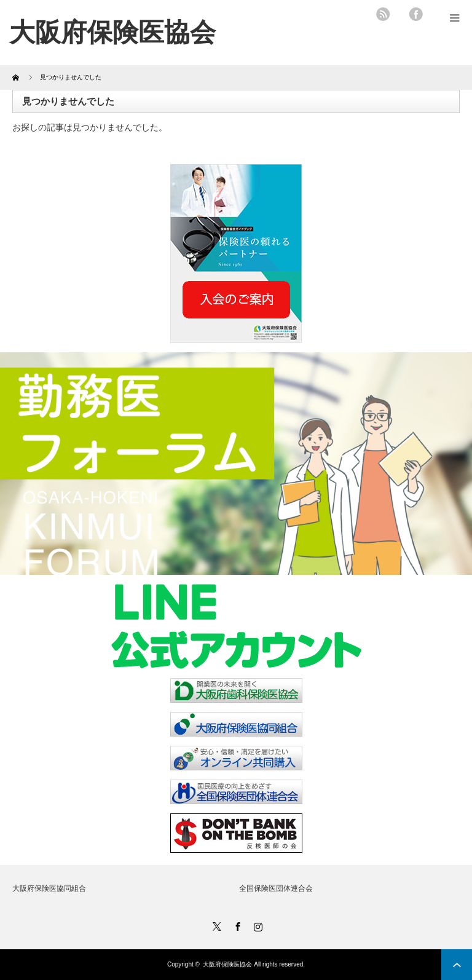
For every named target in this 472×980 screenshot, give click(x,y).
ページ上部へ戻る (457, 965)
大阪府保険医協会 (227, 964)
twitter (399, 14)
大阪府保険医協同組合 (49, 888)
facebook (416, 14)
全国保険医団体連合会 (276, 888)
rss (383, 14)
